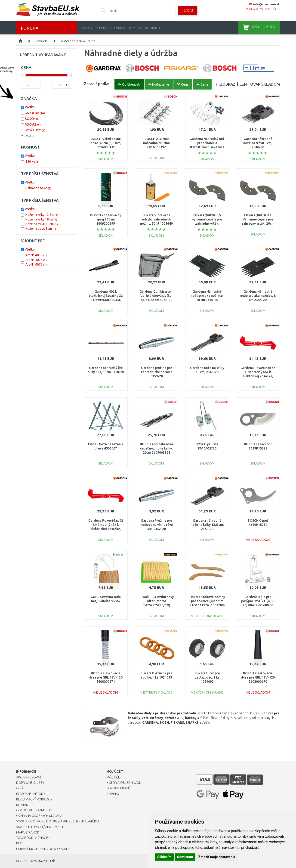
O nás (21, 788)
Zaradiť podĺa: (97, 84)
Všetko (30, 107)
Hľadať (188, 10)
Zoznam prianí (118, 788)
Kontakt (23, 805)
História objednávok (124, 783)
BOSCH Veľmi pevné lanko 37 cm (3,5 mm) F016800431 (106, 143)
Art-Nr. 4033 (36, 255)
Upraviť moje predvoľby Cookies (43, 849)
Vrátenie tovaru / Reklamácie (40, 827)
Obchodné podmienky (34, 810)
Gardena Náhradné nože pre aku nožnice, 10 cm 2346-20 (207, 296)
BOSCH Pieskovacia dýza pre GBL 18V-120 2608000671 (106, 677)
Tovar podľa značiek (33, 838)
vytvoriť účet (270, 9)
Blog (20, 843)
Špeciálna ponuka (110, 28)
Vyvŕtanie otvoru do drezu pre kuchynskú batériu (57, 821)
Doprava (135, 28)
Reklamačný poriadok (34, 799)
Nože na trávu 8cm (41, 229)
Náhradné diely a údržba (78, 41)
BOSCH (32, 119)
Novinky (113, 794)
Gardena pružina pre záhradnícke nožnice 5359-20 (157, 372)
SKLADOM (250, 84)
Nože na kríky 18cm (41, 219)
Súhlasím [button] (164, 857)
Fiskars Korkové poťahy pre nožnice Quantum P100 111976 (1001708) (207, 601)
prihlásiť (252, 9)
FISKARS (33, 124)
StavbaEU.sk (46, 861)
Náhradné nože (38, 188)
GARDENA (35, 113)
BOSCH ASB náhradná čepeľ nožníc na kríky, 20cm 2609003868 (156, 448)
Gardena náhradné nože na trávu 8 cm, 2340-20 (258, 143)
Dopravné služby (30, 783)
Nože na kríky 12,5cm (43, 215)
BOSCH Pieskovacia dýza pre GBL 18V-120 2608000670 (258, 677)
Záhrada (42, 41)
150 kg (32, 161)
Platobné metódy (31, 794)
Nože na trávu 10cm (42, 224)
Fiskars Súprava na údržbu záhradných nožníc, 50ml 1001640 (156, 219)
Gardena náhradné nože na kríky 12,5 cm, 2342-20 (207, 525)
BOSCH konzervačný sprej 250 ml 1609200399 (106, 219)
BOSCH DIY (35, 130)
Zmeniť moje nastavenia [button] (217, 857)
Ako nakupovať (29, 777)
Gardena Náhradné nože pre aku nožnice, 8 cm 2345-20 (258, 296)
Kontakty (153, 28)
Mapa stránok (28, 832)
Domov (87, 28)
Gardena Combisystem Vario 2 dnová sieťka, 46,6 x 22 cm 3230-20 (156, 296)
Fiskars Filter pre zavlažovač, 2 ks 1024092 (207, 677)
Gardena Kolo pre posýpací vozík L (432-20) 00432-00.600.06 (258, 601)
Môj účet (114, 777)
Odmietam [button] (185, 857)
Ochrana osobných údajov (39, 816)
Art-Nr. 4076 (36, 264)
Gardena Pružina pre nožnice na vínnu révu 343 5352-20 (157, 525)
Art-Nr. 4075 (36, 260)
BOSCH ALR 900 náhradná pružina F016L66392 (156, 143)
